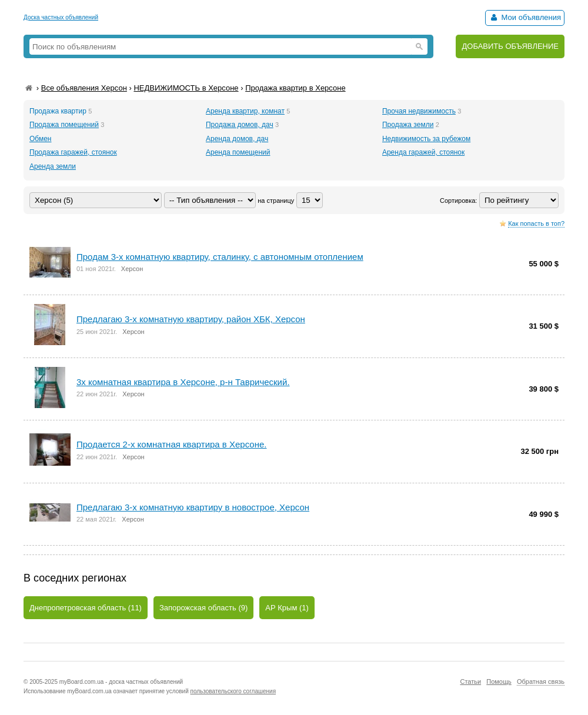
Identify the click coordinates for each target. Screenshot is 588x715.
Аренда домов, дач (237, 139)
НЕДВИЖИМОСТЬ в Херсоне (186, 88)
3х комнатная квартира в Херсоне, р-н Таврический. (183, 382)
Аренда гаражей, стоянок (423, 152)
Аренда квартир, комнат (245, 111)
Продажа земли (408, 125)
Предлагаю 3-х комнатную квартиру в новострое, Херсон (193, 507)
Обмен (41, 139)
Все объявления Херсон (84, 88)
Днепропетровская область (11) (86, 608)
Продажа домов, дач (240, 125)
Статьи (470, 681)
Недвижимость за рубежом (426, 139)
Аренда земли (53, 166)
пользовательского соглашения (233, 691)
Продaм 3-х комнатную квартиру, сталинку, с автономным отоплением (220, 257)
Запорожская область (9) (203, 608)
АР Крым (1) (287, 608)
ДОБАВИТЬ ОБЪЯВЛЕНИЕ (510, 46)
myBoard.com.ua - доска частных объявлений (121, 682)
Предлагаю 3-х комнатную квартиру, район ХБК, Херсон (191, 319)
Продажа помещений (64, 125)
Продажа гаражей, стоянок (73, 152)
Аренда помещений (238, 152)
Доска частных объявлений (61, 17)
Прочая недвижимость (419, 111)
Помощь (499, 681)
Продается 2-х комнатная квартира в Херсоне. (172, 444)
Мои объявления (525, 17)
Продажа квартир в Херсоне (295, 88)
